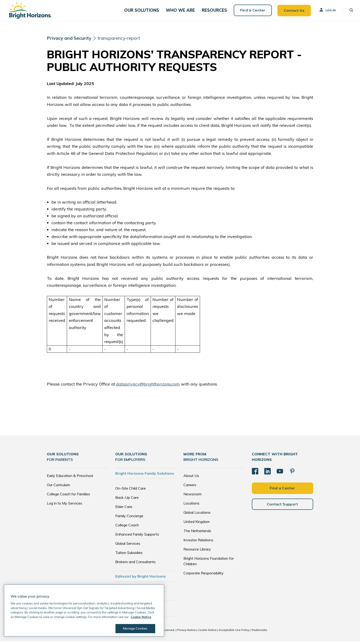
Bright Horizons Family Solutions (145, 476)
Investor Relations (198, 542)
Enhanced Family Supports (137, 537)
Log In (325, 11)
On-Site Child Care (131, 491)
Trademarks (259, 632)
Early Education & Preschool (70, 478)
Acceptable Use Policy (234, 632)
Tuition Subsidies (129, 555)
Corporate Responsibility (204, 576)
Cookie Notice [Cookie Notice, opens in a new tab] (141, 617)
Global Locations (197, 515)
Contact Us (292, 11)
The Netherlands (197, 533)
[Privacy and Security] (69, 41)
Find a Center (250, 11)
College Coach (127, 528)
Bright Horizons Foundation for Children (209, 564)
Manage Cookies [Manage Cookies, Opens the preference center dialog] (135, 628)
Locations (191, 506)
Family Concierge (129, 518)
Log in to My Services (65, 506)
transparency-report (120, 41)
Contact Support (283, 506)
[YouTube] (280, 474)
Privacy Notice (186, 632)
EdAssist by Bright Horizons (141, 579)
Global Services (128, 546)
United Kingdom (197, 524)
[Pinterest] (292, 474)
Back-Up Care (127, 500)
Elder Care (124, 509)
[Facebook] (255, 474)
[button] (146, 12)
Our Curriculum (58, 487)
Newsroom (193, 496)
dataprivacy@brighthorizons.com (148, 387)
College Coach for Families (68, 496)
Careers (190, 487)
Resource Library (197, 552)
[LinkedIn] (267, 474)
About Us (191, 478)
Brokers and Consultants (135, 564)
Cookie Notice (207, 632)
